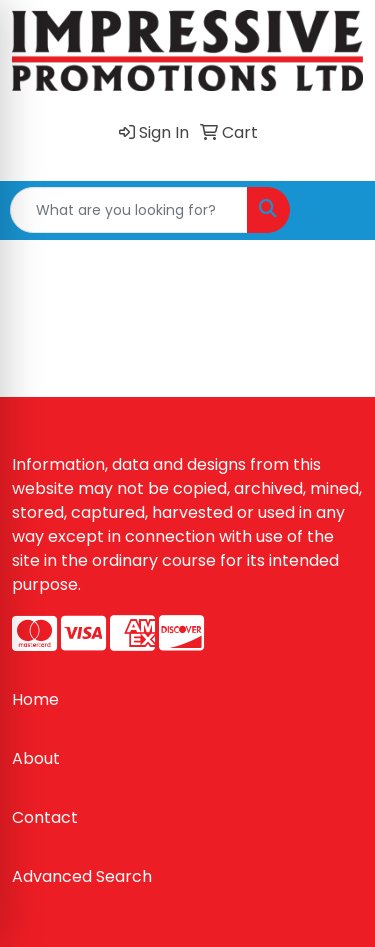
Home (35, 699)
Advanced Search (82, 876)
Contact (45, 817)
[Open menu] (335, 210)
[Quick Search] (129, 210)
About (36, 758)
